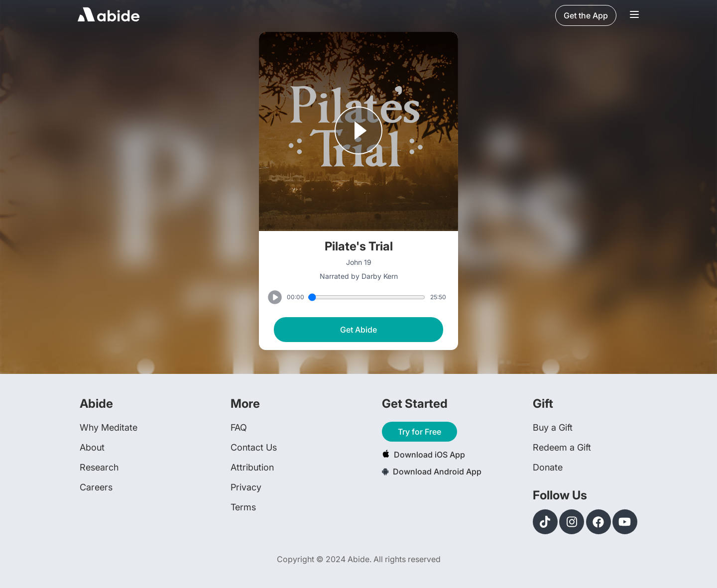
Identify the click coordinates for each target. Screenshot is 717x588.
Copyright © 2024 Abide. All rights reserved (359, 559)
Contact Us (254, 447)
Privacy (246, 487)
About (92, 447)
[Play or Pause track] (358, 131)
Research (99, 467)
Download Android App (432, 471)
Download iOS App (423, 454)
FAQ (239, 427)
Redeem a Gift (562, 447)
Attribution (252, 467)
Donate (548, 467)
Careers (96, 487)
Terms (243, 507)
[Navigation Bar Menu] (634, 15)
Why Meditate (109, 427)
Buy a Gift (553, 427)
